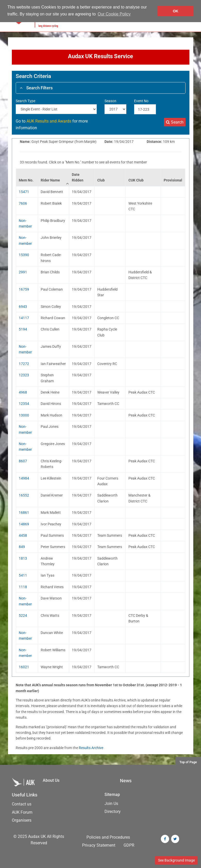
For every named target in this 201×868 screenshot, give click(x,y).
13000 (24, 415)
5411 (23, 575)
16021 (24, 667)
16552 (24, 495)
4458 (23, 535)
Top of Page (188, 762)
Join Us (111, 804)
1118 (23, 587)
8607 (23, 461)
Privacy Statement (99, 845)
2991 (23, 272)
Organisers (22, 820)
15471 (24, 192)
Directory (113, 811)
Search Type (25, 101)
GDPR (129, 845)
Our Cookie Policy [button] (114, 14)
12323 (24, 375)
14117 (24, 318)
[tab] (101, 88)
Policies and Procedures (108, 837)
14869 (24, 524)
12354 (24, 404)
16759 (24, 289)
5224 (23, 615)
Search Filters (36, 88)
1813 (23, 558)
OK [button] (176, 11)
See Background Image (176, 860)
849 (22, 547)
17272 (24, 364)
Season (110, 101)
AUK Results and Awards (49, 121)
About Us (51, 780)
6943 (23, 307)
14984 (24, 478)
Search (175, 122)
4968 (23, 392)
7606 (23, 203)
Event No (141, 101)
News (126, 781)
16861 (24, 513)
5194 (23, 329)
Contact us (22, 804)
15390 (24, 255)
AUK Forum (22, 812)
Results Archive (91, 748)
